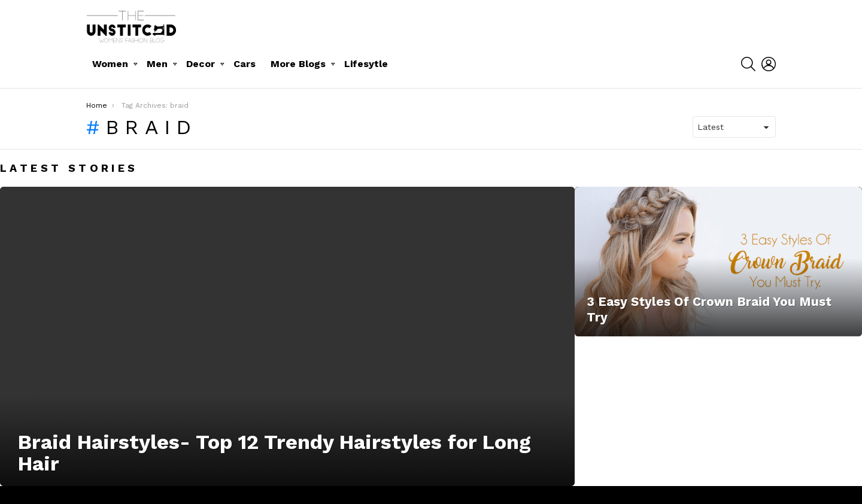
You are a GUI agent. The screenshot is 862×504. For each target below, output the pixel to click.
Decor (201, 64)
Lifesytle (366, 64)
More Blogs (298, 64)
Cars (245, 64)
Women (110, 64)
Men (157, 64)
